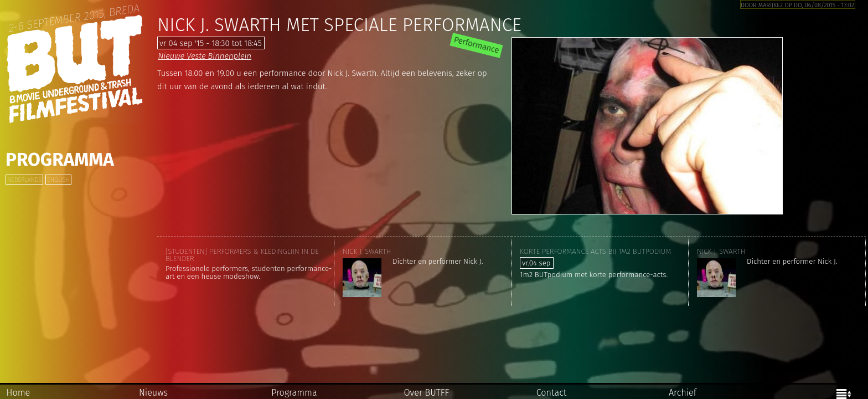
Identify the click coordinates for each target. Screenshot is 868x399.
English (58, 180)
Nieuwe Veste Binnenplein (205, 56)
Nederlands (24, 180)
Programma (60, 160)
